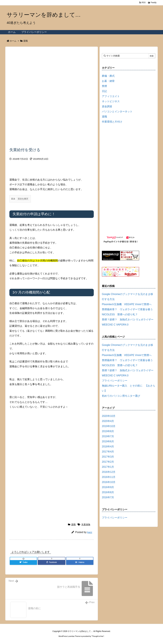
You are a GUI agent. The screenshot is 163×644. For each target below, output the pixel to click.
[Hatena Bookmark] (80, 562)
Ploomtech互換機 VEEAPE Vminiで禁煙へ (127, 304)
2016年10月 (109, 482)
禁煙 (104, 86)
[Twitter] (23, 562)
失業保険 (86, 524)
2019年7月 (108, 436)
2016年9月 (108, 487)
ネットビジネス (111, 101)
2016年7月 (108, 497)
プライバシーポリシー (115, 381)
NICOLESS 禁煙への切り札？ (120, 314)
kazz (90, 532)
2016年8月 (108, 492)
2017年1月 (108, 467)
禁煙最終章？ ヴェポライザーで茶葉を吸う (127, 309)
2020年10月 (109, 416)
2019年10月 (109, 426)
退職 (25, 41)
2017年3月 (108, 457)
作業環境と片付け (112, 122)
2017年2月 (108, 462)
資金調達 (107, 106)
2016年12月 (109, 472)
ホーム (13, 41)
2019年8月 (108, 431)
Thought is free (98, 636)
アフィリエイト (111, 96)
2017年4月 (108, 452)
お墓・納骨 (108, 81)
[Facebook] (51, 562)
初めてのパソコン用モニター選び (121, 396)
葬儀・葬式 (108, 76)
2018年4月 (108, 447)
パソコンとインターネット (117, 111)
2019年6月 (108, 441)
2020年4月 (108, 421)
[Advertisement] (52, 71)
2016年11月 (109, 477)
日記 (104, 91)
